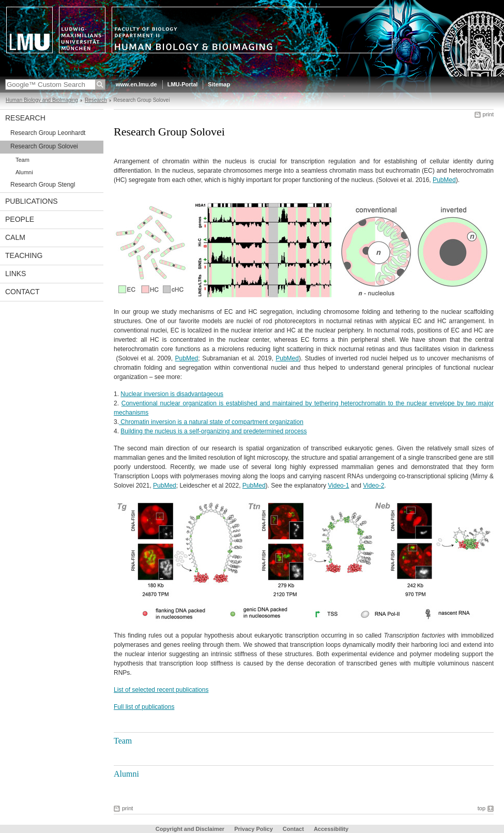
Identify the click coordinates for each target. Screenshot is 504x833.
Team (22, 160)
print (488, 114)
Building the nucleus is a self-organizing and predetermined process (213, 431)
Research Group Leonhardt (48, 133)
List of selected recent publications (161, 690)
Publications (32, 201)
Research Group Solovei (44, 146)
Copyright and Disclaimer (190, 829)
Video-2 (373, 486)
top (482, 808)
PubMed (444, 180)
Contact (22, 292)
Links (16, 274)
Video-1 (338, 486)
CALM (15, 237)
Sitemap (219, 84)
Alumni (24, 172)
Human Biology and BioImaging (42, 100)
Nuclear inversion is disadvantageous (172, 394)
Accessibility (331, 829)
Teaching (24, 255)
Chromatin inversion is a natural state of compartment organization (211, 422)
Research (96, 100)
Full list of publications (144, 707)
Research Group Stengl (43, 185)
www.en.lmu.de (136, 84)
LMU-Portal (183, 84)
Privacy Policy (254, 829)
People (20, 219)
